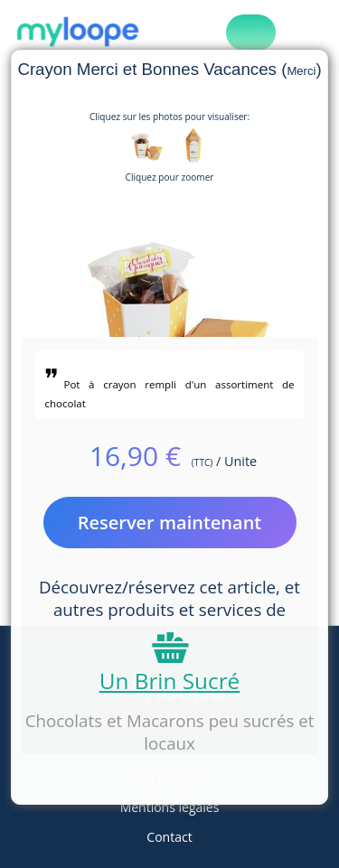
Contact (169, 837)
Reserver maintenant (170, 523)
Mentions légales (170, 807)
